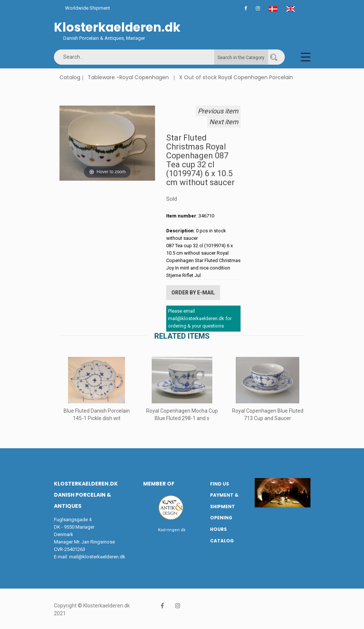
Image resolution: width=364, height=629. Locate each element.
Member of (159, 484)
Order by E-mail (193, 293)
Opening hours (221, 523)
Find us (220, 484)
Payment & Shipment (224, 501)
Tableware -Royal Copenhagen (128, 77)
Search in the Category (241, 58)
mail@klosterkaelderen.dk (97, 557)
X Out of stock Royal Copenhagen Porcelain (236, 77)
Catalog (70, 77)
